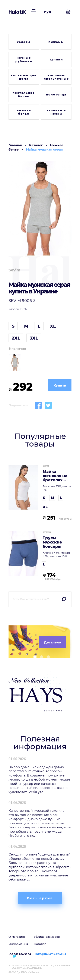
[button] (33, 657)
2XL (16, 338)
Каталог (40, 944)
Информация (18, 944)
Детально (52, 642)
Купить (60, 385)
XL (53, 326)
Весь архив (40, 898)
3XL (34, 338)
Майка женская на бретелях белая (55, 476)
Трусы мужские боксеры (52, 542)
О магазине (17, 937)
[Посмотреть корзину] (68, 12)
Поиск (64, 599)
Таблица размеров (46, 937)
